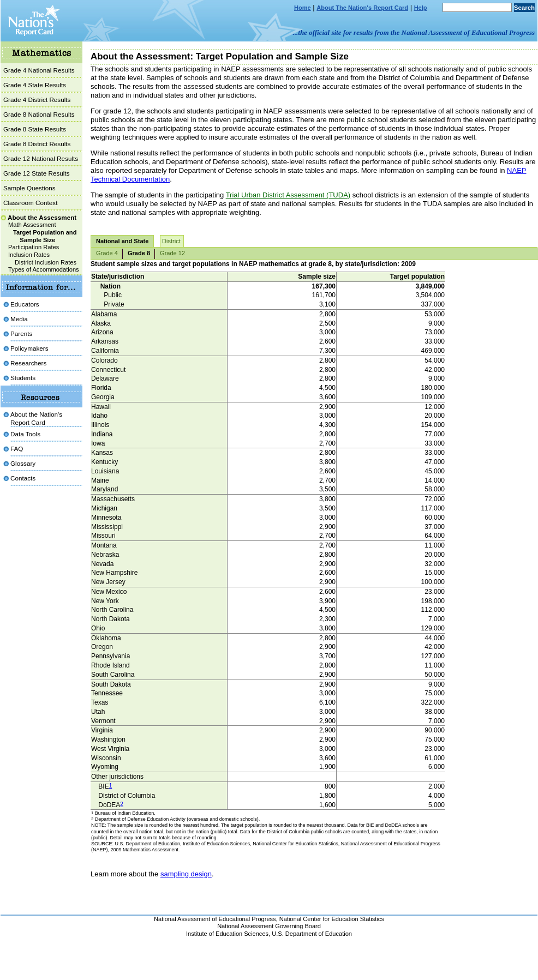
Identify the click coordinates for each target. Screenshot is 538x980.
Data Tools (25, 434)
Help (421, 8)
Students (23, 378)
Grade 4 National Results (39, 70)
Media (19, 319)
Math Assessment (32, 225)
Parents (21, 333)
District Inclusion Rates (46, 262)
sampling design (186, 874)
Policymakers (29, 348)
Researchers (28, 363)
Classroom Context (30, 203)
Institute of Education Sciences (227, 934)
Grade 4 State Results (35, 85)
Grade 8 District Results (37, 144)
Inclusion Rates (29, 255)
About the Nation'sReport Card (36, 418)
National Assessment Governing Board (269, 926)
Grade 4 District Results (37, 100)
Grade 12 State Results (37, 173)
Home (303, 8)
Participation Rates (34, 247)
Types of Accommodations (44, 269)
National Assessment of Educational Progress (215, 919)
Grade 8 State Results (35, 129)
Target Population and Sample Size (45, 236)
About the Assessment (42, 217)
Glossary (23, 463)
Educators (25, 304)
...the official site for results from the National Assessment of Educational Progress (414, 32)
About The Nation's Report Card (362, 8)
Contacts (23, 478)
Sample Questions (29, 188)
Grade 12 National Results (41, 158)
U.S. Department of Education (312, 934)
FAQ (17, 449)
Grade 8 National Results (39, 114)
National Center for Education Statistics (332, 919)
